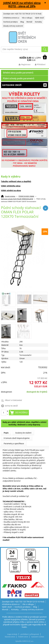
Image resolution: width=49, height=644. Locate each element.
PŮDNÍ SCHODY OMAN (26, 196)
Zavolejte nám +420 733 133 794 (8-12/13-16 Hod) (22, 14)
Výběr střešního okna (11, 186)
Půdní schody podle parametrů (19, 78)
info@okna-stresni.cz (11, 18)
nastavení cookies (38, 637)
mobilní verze (23, 637)
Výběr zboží (39, 18)
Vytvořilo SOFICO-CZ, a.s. (24, 641)
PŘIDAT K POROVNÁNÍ (13, 400)
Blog (22, 22)
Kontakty (38, 22)
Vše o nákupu (27, 18)
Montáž (29, 22)
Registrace (25, 64)
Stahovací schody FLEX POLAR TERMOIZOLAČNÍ (17, 199)
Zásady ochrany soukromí (13, 26)
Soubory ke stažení (23, 433)
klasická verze (10, 637)
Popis (6, 433)
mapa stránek (12, 634)
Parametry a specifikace (14, 443)
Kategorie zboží (25, 85)
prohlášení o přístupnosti (30, 634)
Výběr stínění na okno (11, 190)
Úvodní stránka (10, 196)
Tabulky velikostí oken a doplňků (16, 181)
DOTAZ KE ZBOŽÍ (11, 406)
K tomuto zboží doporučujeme (17, 438)
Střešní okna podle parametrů (18, 73)
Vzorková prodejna (10, 22)
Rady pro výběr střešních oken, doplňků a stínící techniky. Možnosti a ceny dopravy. (24, 423)
